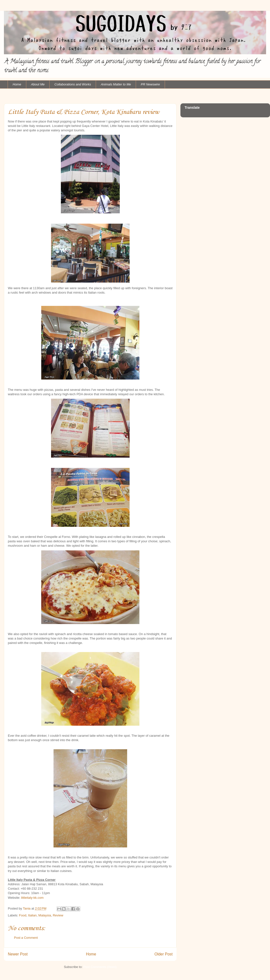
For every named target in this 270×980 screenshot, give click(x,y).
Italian (32, 915)
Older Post (163, 954)
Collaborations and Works (73, 84)
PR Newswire (150, 84)
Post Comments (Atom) (100, 967)
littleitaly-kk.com (32, 898)
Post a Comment (26, 938)
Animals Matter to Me (116, 84)
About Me (38, 84)
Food (23, 915)
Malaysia (45, 915)
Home (17, 84)
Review (58, 915)
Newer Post (18, 954)
